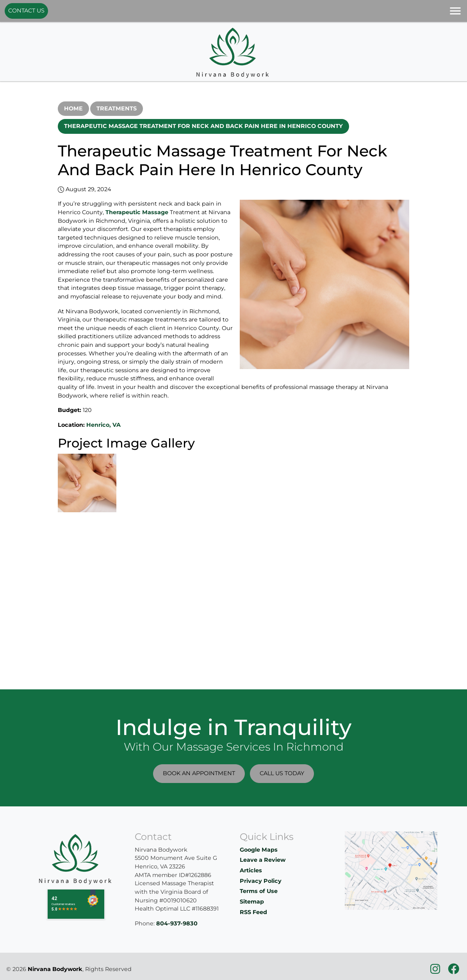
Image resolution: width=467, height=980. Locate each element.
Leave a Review (263, 860)
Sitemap (252, 902)
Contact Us (26, 11)
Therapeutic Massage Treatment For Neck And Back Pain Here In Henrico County (203, 126)
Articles (251, 870)
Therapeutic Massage (137, 212)
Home (73, 108)
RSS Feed (253, 912)
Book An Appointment (199, 773)
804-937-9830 (177, 923)
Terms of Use (259, 891)
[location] (391, 870)
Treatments (117, 108)
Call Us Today (282, 773)
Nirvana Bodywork (55, 969)
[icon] (436, 971)
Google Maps (259, 850)
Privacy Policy (261, 881)
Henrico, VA (103, 425)
